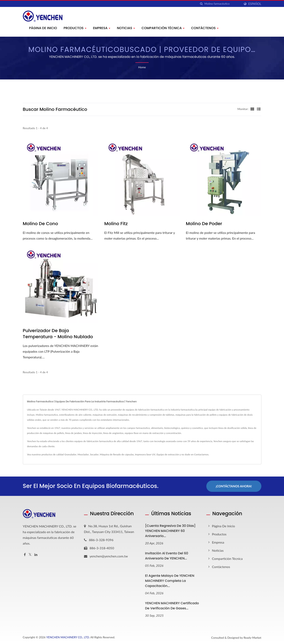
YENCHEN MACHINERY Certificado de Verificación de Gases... (172, 606)
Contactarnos (201, 454)
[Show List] (259, 109)
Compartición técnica (163, 28)
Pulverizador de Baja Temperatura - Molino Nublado (58, 334)
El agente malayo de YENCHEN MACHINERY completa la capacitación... (170, 581)
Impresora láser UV (145, 454)
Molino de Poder (204, 224)
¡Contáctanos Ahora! (234, 486)
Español (255, 4)
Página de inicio (43, 28)
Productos (75, 28)
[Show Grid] (252, 109)
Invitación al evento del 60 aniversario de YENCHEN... (167, 556)
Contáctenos (205, 28)
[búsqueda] (201, 4)
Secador (94, 454)
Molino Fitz (116, 224)
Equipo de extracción (168, 454)
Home (142, 67)
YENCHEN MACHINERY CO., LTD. (68, 637)
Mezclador (83, 454)
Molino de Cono (40, 224)
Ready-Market (253, 638)
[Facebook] (25, 555)
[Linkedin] (36, 555)
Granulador (70, 454)
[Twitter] (30, 555)
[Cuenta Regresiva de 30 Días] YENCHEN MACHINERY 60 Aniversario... (170, 531)
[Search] (223, 4)
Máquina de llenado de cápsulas (117, 454)
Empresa (102, 28)
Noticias (126, 28)
